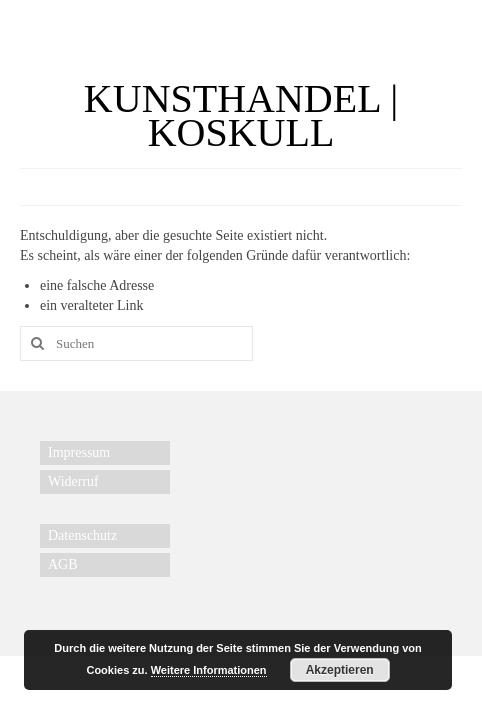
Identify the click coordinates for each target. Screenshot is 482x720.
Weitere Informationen (209, 670)
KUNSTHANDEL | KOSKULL (241, 115)
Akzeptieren (340, 670)
